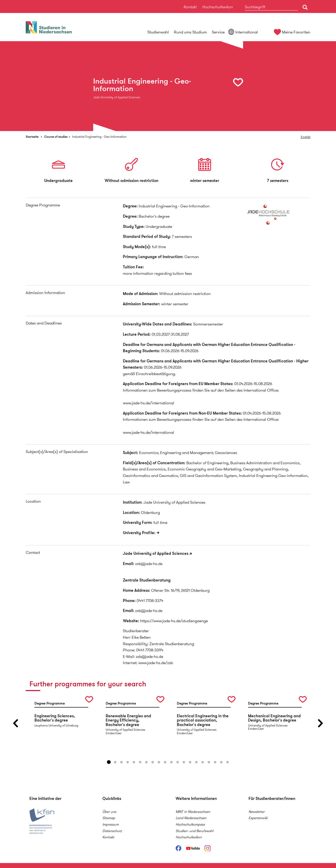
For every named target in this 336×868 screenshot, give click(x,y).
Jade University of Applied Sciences (156, 553)
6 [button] (140, 762)
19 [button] (221, 762)
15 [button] (196, 762)
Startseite (32, 137)
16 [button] (203, 762)
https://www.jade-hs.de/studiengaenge (174, 621)
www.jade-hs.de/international (149, 403)
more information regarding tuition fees (157, 273)
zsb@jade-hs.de (149, 564)
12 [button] (178, 762)
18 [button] (215, 762)
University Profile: (139, 533)
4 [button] (128, 762)
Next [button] (321, 723)
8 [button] (153, 762)
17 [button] (209, 762)
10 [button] (165, 762)
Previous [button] (16, 723)
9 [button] (159, 762)
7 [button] (146, 762)
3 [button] (121, 762)
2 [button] (115, 762)
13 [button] (184, 762)
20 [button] (228, 762)
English (306, 137)
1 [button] (109, 762)
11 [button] (171, 762)
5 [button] (134, 762)
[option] (168, 86)
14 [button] (190, 762)
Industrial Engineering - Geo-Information (99, 137)
